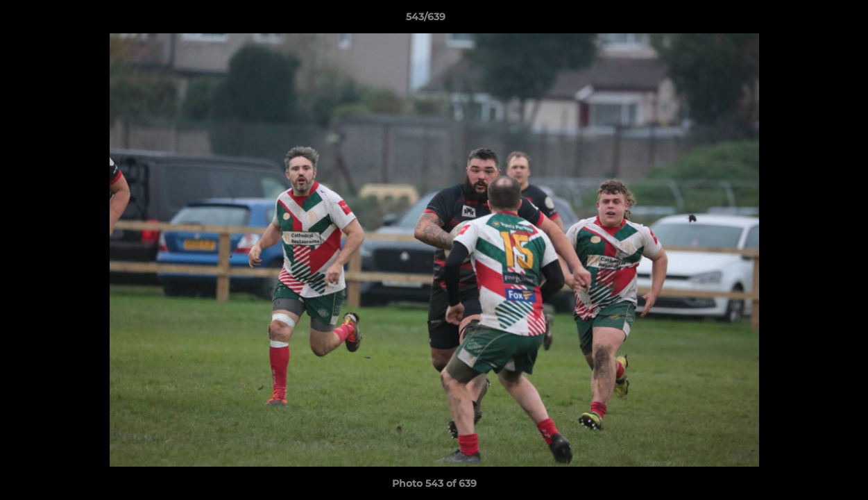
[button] (810, 20)
